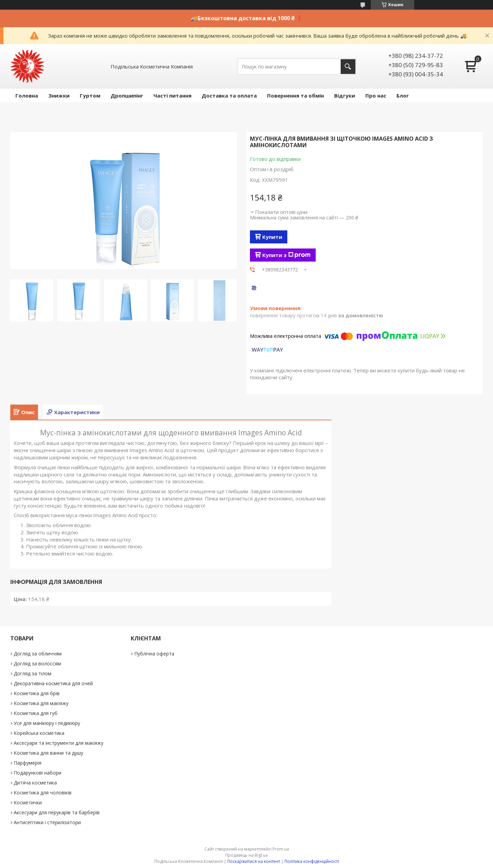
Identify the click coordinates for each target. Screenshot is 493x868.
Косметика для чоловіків (43, 793)
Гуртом (90, 95)
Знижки (59, 95)
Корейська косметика (39, 733)
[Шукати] (348, 67)
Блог (403, 95)
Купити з (286, 255)
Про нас (376, 95)
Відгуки (345, 95)
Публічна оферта (154, 654)
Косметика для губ (36, 713)
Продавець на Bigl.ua (246, 855)
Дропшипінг (127, 95)
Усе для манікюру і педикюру (47, 723)
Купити (272, 237)
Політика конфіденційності (312, 861)
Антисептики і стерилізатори (47, 822)
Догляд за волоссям (37, 663)
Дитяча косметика (35, 783)
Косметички (28, 802)
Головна (27, 95)
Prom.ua (281, 849)
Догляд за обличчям (38, 654)
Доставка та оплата (229, 95)
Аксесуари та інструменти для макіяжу (59, 743)
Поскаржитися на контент (254, 861)
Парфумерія (28, 763)
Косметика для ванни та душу (48, 753)
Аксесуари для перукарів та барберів (57, 812)
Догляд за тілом (33, 673)
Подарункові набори (37, 773)
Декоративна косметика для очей (53, 683)
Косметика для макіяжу (41, 703)
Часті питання (172, 95)
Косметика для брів (37, 693)
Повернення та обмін (295, 95)
